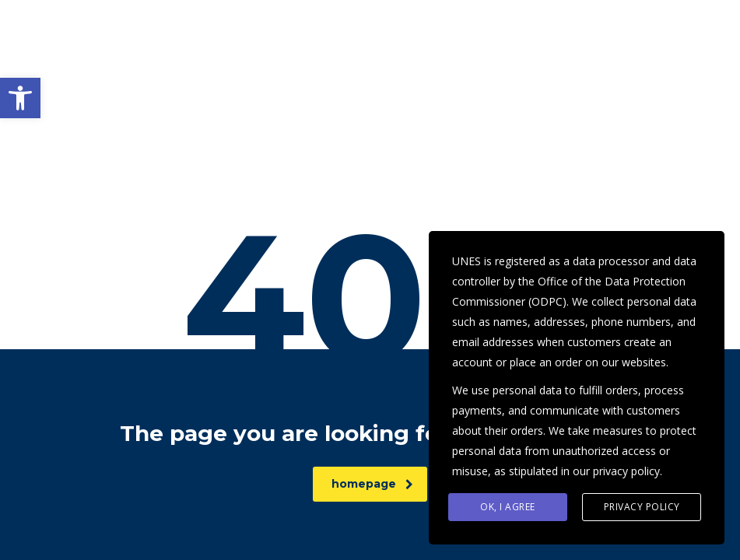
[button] (20, 98)
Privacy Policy (642, 507)
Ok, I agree (508, 507)
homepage (372, 484)
